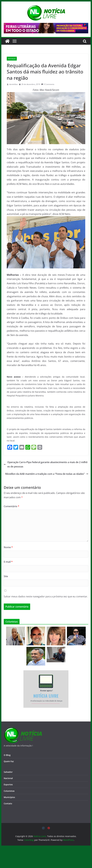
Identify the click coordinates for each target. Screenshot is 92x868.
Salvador (8, 772)
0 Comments (48, 84)
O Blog (7, 755)
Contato (8, 803)
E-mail (8, 562)
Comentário (11, 506)
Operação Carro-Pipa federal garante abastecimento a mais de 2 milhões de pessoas (46, 464)
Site (6, 576)
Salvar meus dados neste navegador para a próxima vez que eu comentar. (46, 596)
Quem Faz (9, 761)
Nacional (8, 778)
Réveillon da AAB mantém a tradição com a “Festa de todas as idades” (47, 474)
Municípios (9, 797)
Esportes (8, 784)
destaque (12, 59)
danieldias (13, 84)
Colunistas (9, 791)
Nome (8, 547)
